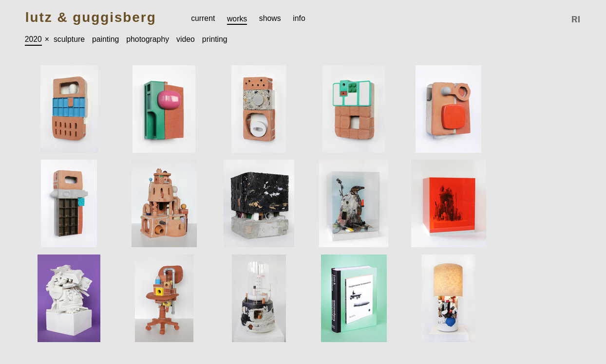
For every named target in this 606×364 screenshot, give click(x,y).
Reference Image (576, 19)
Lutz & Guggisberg (91, 18)
